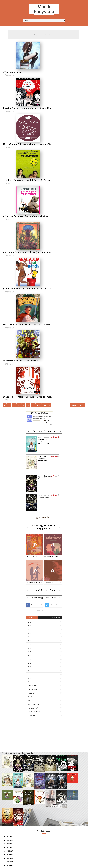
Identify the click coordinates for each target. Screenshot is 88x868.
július (11, 684)
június (11, 688)
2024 (29, 461)
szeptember (13, 677)
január (11, 706)
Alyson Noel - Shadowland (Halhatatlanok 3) (53, 369)
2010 (29, 408)
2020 (29, 446)
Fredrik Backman (44, 230)
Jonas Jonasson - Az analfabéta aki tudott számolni (27, 731)
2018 (29, 438)
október (11, 673)
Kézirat (31, 479)
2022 (29, 453)
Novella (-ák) (33, 494)
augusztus (12, 681)
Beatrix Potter (43, 247)
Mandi (35, 202)
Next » (47, 190)
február (11, 702)
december (12, 666)
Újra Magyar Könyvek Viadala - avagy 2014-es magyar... (29, 716)
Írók (44, 403)
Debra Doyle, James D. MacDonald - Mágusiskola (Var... (29, 735)
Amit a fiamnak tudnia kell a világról (43, 226)
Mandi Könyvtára (44, 9)
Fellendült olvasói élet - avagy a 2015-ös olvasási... (27, 749)
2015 (29, 427)
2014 (29, 423)
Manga (30, 487)
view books (50, 210)
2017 (29, 434)
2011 (29, 412)
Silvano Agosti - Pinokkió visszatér (34, 369)
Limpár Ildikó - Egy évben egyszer (21, 746)
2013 (29, 419)
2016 (29, 431)
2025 (29, 464)
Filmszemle (33, 476)
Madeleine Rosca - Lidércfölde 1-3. (21, 738)
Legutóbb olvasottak (45, 217)
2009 (8, 780)
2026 (8, 623)
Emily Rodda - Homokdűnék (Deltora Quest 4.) (25, 727)
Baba (30, 468)
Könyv (30, 483)
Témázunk (32, 502)
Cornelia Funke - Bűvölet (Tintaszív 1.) (34, 343)
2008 (8, 784)
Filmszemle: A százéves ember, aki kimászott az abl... (28, 724)
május (11, 691)
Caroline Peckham (44, 264)
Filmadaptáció (33, 472)
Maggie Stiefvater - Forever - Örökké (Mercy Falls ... (27, 742)
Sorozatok (56, 403)
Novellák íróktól (35, 498)
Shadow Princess (44, 262)
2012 (29, 416)
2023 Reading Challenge (40, 199)
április (11, 695)
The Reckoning (43, 282)
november (12, 670)
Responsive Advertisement (43, 35)
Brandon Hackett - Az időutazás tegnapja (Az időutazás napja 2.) (53, 343)
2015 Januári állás (12, 71)
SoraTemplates (35, 865)
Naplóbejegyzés (34, 490)
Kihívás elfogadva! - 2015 (18, 757)
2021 (29, 449)
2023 (29, 457)
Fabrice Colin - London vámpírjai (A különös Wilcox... (28, 713)
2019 (29, 442)
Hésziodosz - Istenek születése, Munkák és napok (27, 753)
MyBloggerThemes (60, 865)
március (12, 699)
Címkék (32, 403)
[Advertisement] (44, 520)
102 (39, 190)
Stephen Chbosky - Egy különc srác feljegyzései (26, 720)
